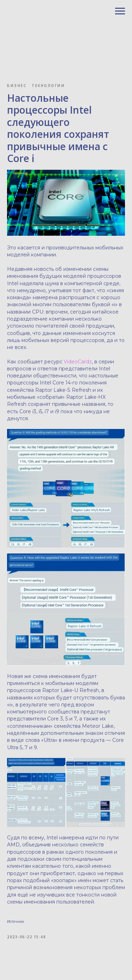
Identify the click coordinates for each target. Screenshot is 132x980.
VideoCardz (78, 362)
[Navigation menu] (120, 11)
